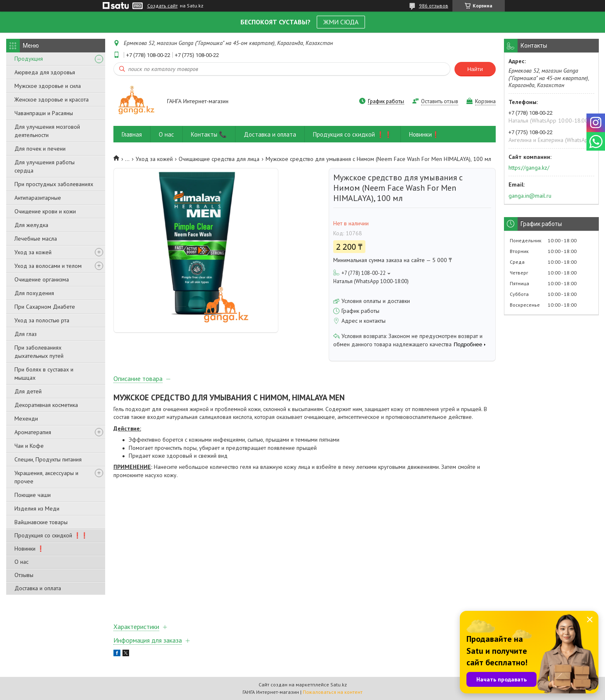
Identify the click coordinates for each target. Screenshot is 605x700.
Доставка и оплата (38, 588)
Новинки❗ (424, 134)
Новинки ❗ (29, 549)
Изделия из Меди (37, 508)
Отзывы (24, 575)
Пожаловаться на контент (333, 692)
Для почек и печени (40, 149)
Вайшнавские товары (41, 522)
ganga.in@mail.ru (530, 196)
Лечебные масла (36, 239)
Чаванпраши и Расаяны (44, 113)
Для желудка (31, 225)
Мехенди (26, 419)
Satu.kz (339, 685)
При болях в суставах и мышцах (44, 374)
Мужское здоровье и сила (48, 86)
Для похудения (34, 293)
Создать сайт (162, 6)
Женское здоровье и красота (52, 99)
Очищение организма (42, 279)
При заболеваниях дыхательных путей (39, 352)
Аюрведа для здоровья (45, 72)
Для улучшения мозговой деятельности (47, 131)
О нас (21, 562)
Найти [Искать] (475, 69)
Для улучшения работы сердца (45, 166)
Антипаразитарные (38, 198)
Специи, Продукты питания (48, 459)
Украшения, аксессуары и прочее (46, 477)
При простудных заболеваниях (54, 184)
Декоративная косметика (46, 405)
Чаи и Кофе (29, 446)
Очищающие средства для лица (219, 159)
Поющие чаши (33, 495)
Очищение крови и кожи (45, 211)
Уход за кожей (33, 252)
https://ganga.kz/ (529, 168)
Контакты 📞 (209, 134)
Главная (132, 134)
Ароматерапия (33, 432)
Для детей (28, 391)
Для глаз (26, 334)
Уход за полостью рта (42, 320)
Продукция (29, 59)
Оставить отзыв (440, 101)
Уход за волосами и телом (48, 266)
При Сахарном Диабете (45, 307)
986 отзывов (434, 6)
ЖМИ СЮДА (341, 22)
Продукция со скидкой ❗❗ (51, 535)
